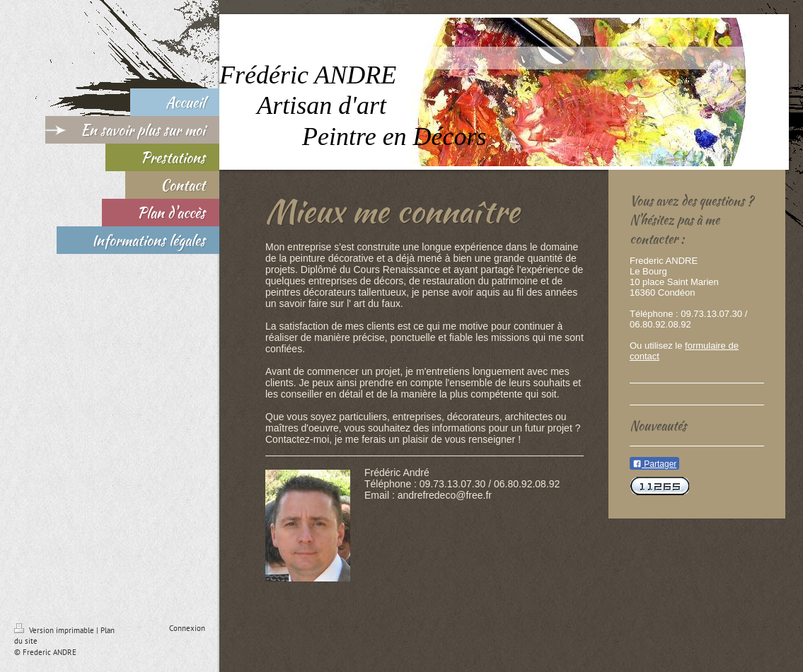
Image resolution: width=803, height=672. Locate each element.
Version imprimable (55, 630)
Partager (654, 464)
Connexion (187, 628)
